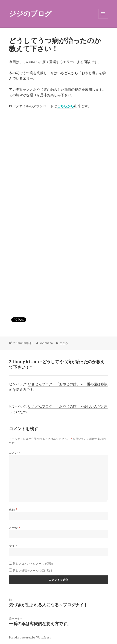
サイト (13, 546)
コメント (15, 453)
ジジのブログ (30, 13)
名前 (13, 510)
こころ (64, 343)
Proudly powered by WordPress (30, 637)
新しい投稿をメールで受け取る (33, 570)
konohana (46, 343)
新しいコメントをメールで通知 (33, 564)
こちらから (66, 106)
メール (15, 528)
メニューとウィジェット (103, 19)
